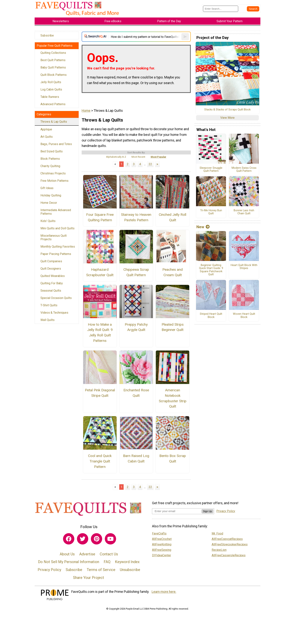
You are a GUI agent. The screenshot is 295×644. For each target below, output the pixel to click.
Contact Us (109, 554)
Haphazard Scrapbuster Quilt (100, 272)
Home (86, 111)
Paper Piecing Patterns (56, 254)
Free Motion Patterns (54, 181)
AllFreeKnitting (162, 544)
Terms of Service (101, 570)
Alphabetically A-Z (116, 157)
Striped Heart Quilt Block (211, 316)
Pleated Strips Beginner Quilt (173, 327)
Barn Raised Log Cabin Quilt (136, 458)
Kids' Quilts (48, 221)
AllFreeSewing (162, 550)
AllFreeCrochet (162, 539)
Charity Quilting (50, 166)
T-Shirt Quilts (49, 305)
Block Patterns (50, 159)
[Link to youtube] (110, 539)
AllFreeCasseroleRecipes (229, 555)
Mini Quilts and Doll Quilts (57, 228)
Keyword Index (127, 562)
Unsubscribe (130, 570)
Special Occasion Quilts (56, 298)
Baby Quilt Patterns (53, 67)
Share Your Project (89, 578)
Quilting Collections (53, 53)
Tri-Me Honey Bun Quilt (211, 212)
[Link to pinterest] (97, 539)
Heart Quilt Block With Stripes (244, 267)
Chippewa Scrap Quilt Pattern (136, 272)
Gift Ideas (47, 188)
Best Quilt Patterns (53, 60)
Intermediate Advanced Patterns (56, 212)
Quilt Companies (51, 261)
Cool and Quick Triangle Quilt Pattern (100, 461)
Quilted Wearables (53, 276)
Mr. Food (217, 533)
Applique (46, 129)
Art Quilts (47, 137)
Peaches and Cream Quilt (173, 272)
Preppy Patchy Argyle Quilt (136, 327)
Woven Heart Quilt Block (244, 316)
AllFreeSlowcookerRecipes (230, 544)
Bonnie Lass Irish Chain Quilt (244, 212)
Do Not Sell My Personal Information (69, 562)
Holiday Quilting (51, 195)
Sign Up (207, 511)
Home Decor (49, 203)
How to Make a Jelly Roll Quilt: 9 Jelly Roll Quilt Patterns (100, 333)
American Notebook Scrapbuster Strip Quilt (173, 398)
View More (227, 118)
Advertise (87, 554)
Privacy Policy (49, 570)
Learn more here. (164, 592)
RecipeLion (219, 550)
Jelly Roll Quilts (51, 82)
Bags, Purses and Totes (56, 144)
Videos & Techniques (54, 313)
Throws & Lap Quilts (54, 122)
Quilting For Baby (52, 283)
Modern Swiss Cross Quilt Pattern (244, 170)
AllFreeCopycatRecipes (227, 539)
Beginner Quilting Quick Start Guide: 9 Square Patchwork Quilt (211, 270)
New (203, 227)
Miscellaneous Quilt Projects (54, 237)
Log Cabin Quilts (51, 89)
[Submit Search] (253, 9)
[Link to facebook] (69, 539)
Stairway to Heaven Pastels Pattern (136, 217)
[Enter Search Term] (221, 9)
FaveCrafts (159, 533)
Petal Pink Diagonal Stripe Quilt (100, 393)
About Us (67, 554)
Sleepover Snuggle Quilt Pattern (211, 170)
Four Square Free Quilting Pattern (100, 217)
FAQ (107, 562)
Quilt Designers (51, 269)
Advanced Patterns (53, 104)
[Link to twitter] (83, 539)
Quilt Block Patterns (54, 75)
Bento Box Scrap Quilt (173, 458)
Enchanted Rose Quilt (136, 393)
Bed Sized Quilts (52, 151)
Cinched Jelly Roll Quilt (173, 217)
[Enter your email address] (177, 511)
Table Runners (50, 97)
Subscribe (47, 35)
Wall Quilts (48, 320)
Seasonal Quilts (51, 291)
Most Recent (138, 157)
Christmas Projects (53, 173)
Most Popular (159, 157)
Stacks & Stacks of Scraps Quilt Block (227, 110)
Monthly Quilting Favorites (58, 247)
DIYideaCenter (162, 555)
